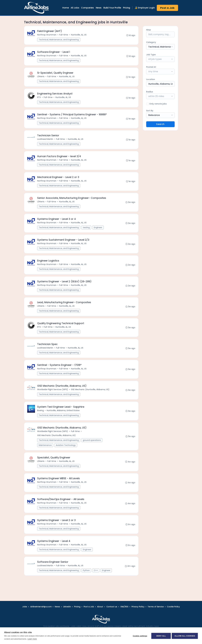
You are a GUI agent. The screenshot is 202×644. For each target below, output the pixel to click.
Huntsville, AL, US (79, 35)
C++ (96, 580)
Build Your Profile (112, 8)
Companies (87, 8)
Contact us (112, 607)
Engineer (98, 231)
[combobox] (160, 47)
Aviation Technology (66, 453)
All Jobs (75, 8)
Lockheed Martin (45, 141)
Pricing (127, 8)
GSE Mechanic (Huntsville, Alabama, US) (90, 396)
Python (87, 580)
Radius (150, 92)
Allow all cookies (185, 636)
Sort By (150, 111)
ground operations (92, 448)
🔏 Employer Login (145, 8)
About (100, 607)
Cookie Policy (173, 607)
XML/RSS (124, 607)
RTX (39, 99)
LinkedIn (67, 607)
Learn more (32, 639)
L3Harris (41, 77)
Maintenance (45, 453)
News (99, 8)
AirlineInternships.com (41, 607)
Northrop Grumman (47, 35)
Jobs (25, 607)
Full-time (64, 35)
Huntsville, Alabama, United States (63, 418)
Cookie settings (140, 636)
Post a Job (167, 8)
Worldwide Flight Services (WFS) (53, 396)
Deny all (161, 636)
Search (160, 124)
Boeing (41, 418)
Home (66, 8)
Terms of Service (156, 607)
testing (87, 231)
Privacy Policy (138, 607)
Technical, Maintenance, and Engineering (59, 40)
